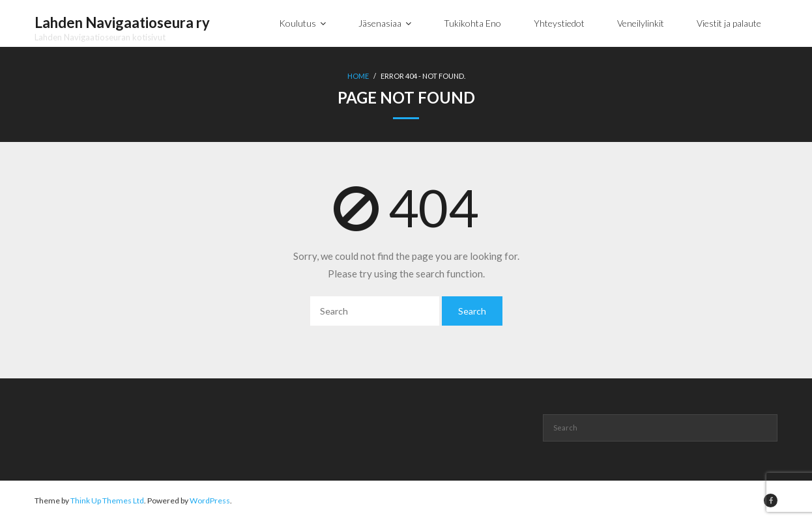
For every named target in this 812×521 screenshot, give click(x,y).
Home (358, 76)
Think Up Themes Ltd (107, 500)
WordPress (210, 500)
